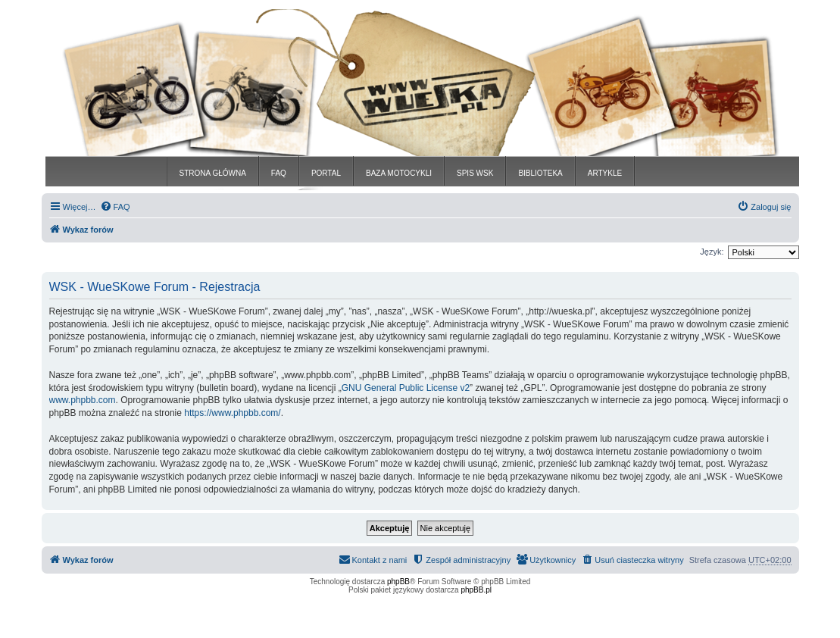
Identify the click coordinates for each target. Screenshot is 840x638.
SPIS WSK (475, 173)
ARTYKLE (605, 173)
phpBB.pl (476, 590)
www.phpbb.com (83, 400)
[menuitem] (115, 207)
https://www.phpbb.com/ (232, 413)
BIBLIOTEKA (540, 173)
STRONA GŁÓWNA (213, 173)
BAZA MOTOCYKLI (399, 173)
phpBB (398, 582)
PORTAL (326, 173)
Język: (712, 252)
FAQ (279, 173)
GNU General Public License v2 (406, 388)
